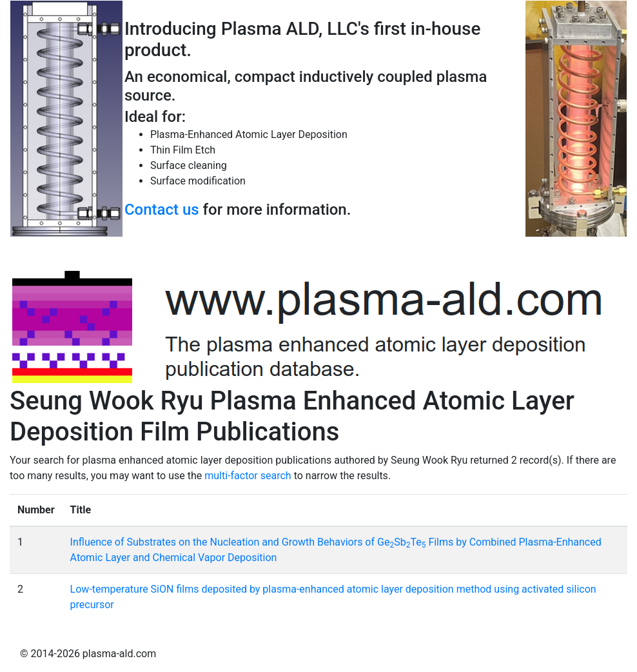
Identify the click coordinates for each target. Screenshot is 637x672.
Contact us (162, 210)
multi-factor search (248, 476)
